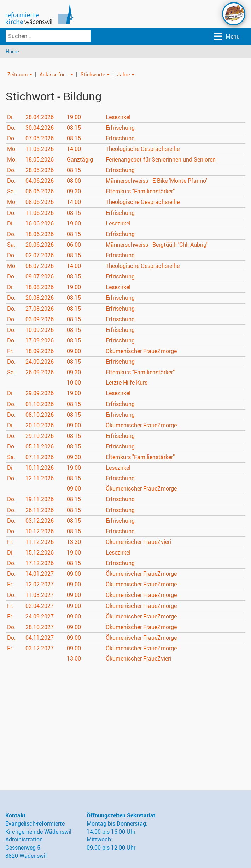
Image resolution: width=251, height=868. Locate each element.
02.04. (40, 606)
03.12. (40, 521)
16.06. (40, 223)
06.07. (40, 266)
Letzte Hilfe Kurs (127, 383)
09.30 (74, 192)
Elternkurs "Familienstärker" (140, 192)
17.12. (40, 563)
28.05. (40, 170)
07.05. (40, 138)
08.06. (40, 202)
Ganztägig (80, 159)
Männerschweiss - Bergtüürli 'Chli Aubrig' (157, 245)
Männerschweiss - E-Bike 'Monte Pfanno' (156, 181)
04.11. (40, 638)
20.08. (40, 298)
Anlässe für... (54, 74)
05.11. (40, 446)
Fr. (10, 351)
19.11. (40, 499)
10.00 (74, 383)
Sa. (11, 192)
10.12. (40, 531)
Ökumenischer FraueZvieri (138, 542)
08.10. (40, 415)
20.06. (40, 245)
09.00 (74, 351)
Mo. (12, 149)
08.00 (74, 181)
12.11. (40, 479)
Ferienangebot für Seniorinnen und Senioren (161, 159)
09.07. (40, 277)
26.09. (40, 372)
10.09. (40, 330)
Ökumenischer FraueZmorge (141, 351)
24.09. (40, 362)
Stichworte (93, 74)
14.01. (40, 574)
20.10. (40, 425)
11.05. (40, 149)
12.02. (40, 585)
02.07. (40, 255)
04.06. (40, 181)
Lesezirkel (118, 117)
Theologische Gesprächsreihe (143, 149)
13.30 (74, 542)
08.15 (74, 128)
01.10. (40, 404)
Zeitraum (17, 74)
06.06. (40, 192)
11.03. (40, 595)
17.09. (40, 340)
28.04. (40, 117)
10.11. (40, 468)
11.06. (40, 213)
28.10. (40, 627)
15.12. (40, 552)
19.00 (74, 117)
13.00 (74, 658)
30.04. (40, 128)
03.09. (40, 319)
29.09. (40, 393)
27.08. (40, 309)
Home (12, 51)
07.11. (40, 457)
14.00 (74, 149)
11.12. (40, 542)
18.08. (40, 287)
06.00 (74, 245)
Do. (11, 128)
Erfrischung (120, 128)
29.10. (40, 436)
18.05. (40, 159)
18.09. (40, 351)
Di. (10, 117)
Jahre (123, 74)
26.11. (40, 510)
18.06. (40, 234)
